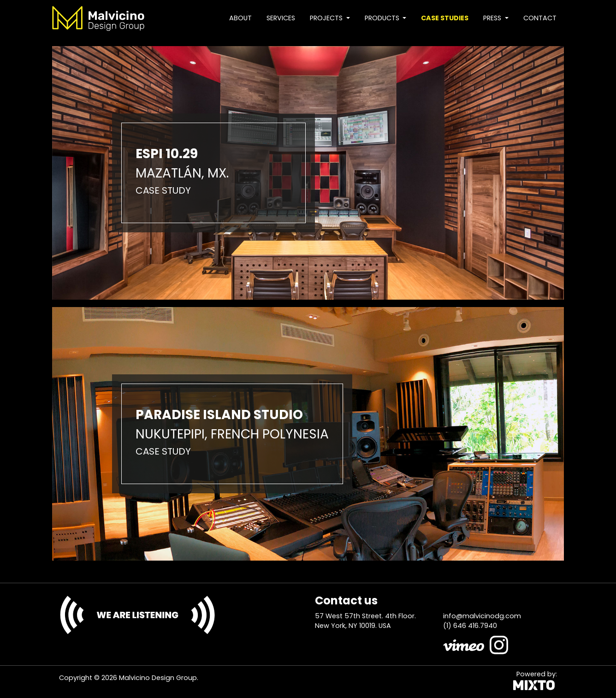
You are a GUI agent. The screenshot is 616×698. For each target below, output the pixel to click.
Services (281, 18)
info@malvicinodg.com (482, 616)
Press (493, 18)
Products (383, 18)
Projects (327, 18)
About (240, 18)
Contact (540, 18)
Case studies (445, 18)
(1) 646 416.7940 (470, 626)
